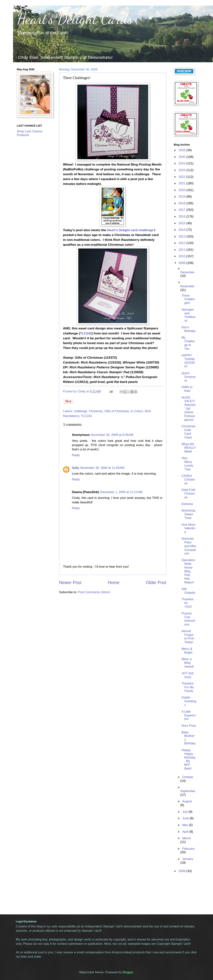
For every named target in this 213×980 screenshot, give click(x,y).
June (186, 818)
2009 (182, 263)
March (186, 838)
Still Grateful (188, 591)
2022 (182, 177)
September (188, 791)
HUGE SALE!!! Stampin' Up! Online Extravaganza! (189, 409)
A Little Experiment (189, 715)
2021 (182, 183)
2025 (182, 157)
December (187, 272)
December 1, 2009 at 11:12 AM (121, 492)
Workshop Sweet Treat (188, 514)
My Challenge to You (188, 343)
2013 (182, 236)
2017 (182, 210)
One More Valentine (188, 528)
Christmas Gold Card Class (188, 432)
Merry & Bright (187, 651)
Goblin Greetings (189, 701)
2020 (182, 190)
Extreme (187, 504)
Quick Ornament (188, 377)
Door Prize (189, 726)
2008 (182, 871)
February (188, 849)
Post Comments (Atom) (94, 592)
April (186, 832)
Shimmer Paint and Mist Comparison (189, 546)
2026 (182, 150)
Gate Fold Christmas (188, 494)
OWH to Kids (187, 389)
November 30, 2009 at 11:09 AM (102, 468)
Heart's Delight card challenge (130, 230)
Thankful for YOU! (187, 603)
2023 (182, 170)
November (187, 286)
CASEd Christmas (188, 480)
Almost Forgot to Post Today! (188, 637)
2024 (182, 163)
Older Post (156, 583)
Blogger (128, 972)
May (186, 825)
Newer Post (70, 583)
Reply (76, 455)
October (188, 777)
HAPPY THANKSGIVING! (188, 361)
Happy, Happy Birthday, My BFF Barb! (189, 759)
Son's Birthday (189, 329)
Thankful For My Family (188, 687)
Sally (76, 468)
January (188, 859)
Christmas (96, 411)
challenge (80, 411)
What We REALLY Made (189, 448)
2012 (182, 243)
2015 (182, 223)
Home (114, 583)
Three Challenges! (188, 299)
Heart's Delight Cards (75, 19)
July (185, 812)
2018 (182, 203)
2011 (182, 250)
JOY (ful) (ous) (187, 675)
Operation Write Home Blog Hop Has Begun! (188, 571)
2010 (182, 256)
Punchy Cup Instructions (188, 619)
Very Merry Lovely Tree (187, 464)
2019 (182, 197)
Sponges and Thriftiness (188, 315)
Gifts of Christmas (117, 411)
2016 (182, 217)
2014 (182, 230)
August (187, 801)
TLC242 (86, 333)
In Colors (137, 411)
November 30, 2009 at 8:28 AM (112, 435)
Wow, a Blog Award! (188, 663)
